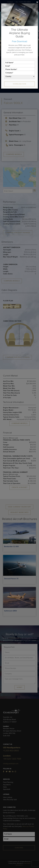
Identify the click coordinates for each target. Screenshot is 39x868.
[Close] (37, 2)
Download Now (20, 84)
